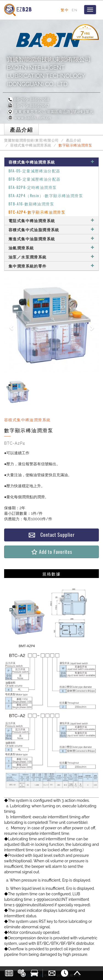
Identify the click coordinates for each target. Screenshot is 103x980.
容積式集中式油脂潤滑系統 (51, 229)
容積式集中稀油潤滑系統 (31, 145)
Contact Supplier (51, 535)
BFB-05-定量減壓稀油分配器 (34, 179)
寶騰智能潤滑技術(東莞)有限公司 (31, 140)
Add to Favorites (51, 552)
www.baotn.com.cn (29, 118)
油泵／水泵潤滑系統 (51, 257)
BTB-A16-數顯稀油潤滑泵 (31, 204)
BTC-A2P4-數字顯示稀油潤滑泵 (37, 212)
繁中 (65, 10)
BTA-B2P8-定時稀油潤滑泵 (33, 187)
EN (75, 10)
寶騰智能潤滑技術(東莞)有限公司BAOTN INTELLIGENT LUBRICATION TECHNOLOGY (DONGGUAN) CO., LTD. (49, 72)
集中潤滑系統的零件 (51, 266)
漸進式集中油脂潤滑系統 (51, 239)
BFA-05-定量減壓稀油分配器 (34, 171)
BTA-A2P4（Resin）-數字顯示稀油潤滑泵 (46, 195)
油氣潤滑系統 (51, 248)
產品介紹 (73, 140)
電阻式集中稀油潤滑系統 (51, 220)
